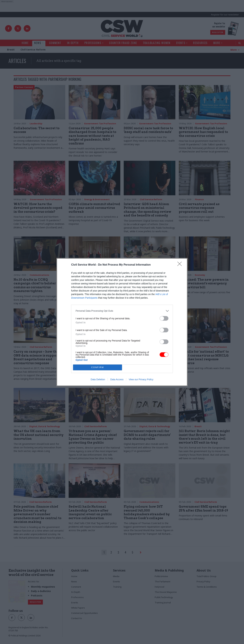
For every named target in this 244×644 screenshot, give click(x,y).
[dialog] (122, 322)
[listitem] (122, 311)
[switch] (164, 318)
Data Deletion (98, 379)
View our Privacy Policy (141, 379)
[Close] (181, 265)
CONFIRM (98, 367)
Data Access (117, 379)
